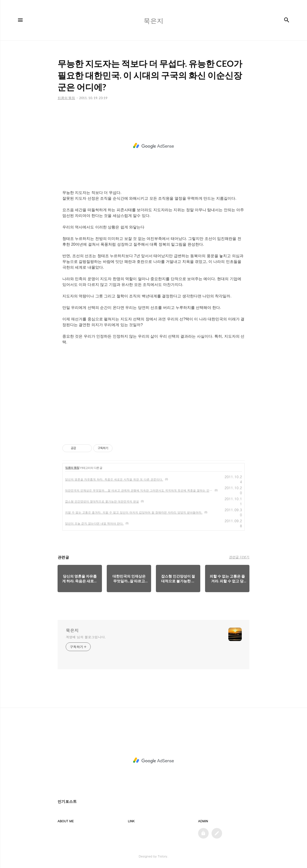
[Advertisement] (153, 146)
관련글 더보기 (239, 557)
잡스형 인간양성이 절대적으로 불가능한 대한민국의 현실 (102, 501)
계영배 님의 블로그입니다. (86, 637)
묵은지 (72, 630)
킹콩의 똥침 (72, 468)
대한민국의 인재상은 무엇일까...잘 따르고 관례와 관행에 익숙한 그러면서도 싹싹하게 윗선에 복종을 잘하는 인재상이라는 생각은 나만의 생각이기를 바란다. (139, 490)
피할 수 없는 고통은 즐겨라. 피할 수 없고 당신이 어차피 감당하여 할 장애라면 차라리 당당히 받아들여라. (134, 512)
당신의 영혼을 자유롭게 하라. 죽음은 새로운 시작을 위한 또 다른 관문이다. (114, 479)
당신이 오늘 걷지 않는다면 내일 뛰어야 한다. (94, 523)
